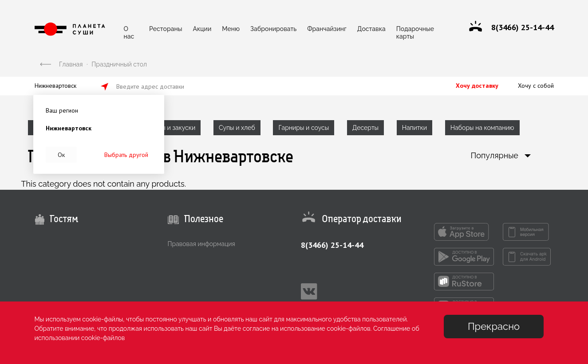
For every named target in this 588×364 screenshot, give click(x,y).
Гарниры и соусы (304, 128)
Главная (71, 64)
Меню (231, 29)
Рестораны (166, 29)
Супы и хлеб (237, 128)
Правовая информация (201, 244)
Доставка (371, 29)
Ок (61, 155)
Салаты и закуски (170, 128)
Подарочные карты (415, 31)
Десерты (365, 128)
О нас (129, 31)
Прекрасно (494, 326)
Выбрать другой (126, 155)
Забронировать (273, 29)
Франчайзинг (327, 29)
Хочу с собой (536, 86)
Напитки (414, 128)
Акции (202, 29)
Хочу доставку (477, 86)
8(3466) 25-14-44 (332, 245)
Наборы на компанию (482, 128)
